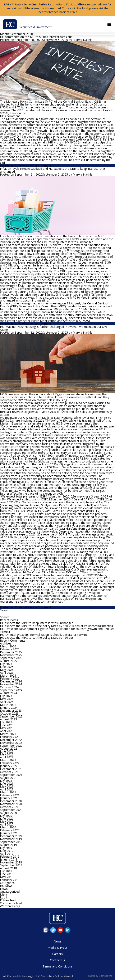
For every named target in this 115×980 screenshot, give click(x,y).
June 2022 (7, 751)
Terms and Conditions (58, 966)
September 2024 (11, 690)
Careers (57, 954)
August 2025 (8, 661)
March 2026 (8, 646)
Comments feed (11, 903)
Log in (4, 897)
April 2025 (7, 673)
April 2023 (7, 731)
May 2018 (7, 877)
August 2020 (8, 813)
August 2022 (8, 748)
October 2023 (9, 713)
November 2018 (11, 862)
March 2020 (8, 827)
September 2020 (11, 810)
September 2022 (11, 746)
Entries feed (8, 900)
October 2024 (9, 687)
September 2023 (11, 716)
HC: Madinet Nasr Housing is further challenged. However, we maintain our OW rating (54, 328)
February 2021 (10, 795)
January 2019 (9, 859)
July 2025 (6, 664)
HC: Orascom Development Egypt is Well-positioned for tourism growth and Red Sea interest (57, 630)
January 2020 (9, 833)
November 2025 (11, 655)
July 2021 (6, 781)
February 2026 (10, 649)
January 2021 (9, 798)
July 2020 (6, 816)
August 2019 (8, 845)
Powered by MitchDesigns (99, 976)
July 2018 (6, 871)
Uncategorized (10, 891)
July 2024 (6, 696)
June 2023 (7, 725)
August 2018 (8, 868)
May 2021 (7, 786)
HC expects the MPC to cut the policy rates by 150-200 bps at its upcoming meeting (57, 626)
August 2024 (8, 693)
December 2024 (11, 681)
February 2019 (10, 856)
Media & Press (58, 948)
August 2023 (8, 719)
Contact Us (57, 960)
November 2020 (11, 804)
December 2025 (11, 652)
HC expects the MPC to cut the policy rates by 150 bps (37, 638)
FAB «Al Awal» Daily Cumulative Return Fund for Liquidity (44, 4)
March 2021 (8, 792)
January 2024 (9, 708)
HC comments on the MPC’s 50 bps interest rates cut (36, 37)
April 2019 (7, 854)
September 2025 (11, 658)
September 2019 (11, 842)
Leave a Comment (39, 166)
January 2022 (9, 766)
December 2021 (11, 769)
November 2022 (11, 743)
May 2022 (7, 754)
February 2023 (10, 737)
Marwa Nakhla (83, 40)
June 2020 (7, 819)
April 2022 (7, 757)
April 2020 (7, 824)
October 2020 (9, 807)
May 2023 (7, 728)
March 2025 (8, 675)
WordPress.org (10, 906)
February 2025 (10, 678)
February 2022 (10, 763)
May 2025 (7, 670)
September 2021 (11, 775)
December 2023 (11, 710)
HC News (20, 166)
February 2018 (10, 880)
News (4, 889)
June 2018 (7, 874)
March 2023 (8, 734)
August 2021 (8, 778)
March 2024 (8, 705)
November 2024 (11, 684)
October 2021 (9, 772)
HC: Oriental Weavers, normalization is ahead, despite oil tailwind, (44, 635)
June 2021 (7, 783)
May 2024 (7, 699)
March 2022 (8, 760)
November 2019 (11, 839)
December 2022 (11, 740)
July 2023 (6, 722)
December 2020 (11, 801)
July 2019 (6, 848)
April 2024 (7, 702)
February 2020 (10, 830)
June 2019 (7, 851)
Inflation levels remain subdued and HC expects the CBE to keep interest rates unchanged (53, 170)
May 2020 (7, 821)
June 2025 (7, 667)
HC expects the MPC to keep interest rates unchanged (37, 623)
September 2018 (11, 865)
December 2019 (11, 836)
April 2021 (7, 789)
